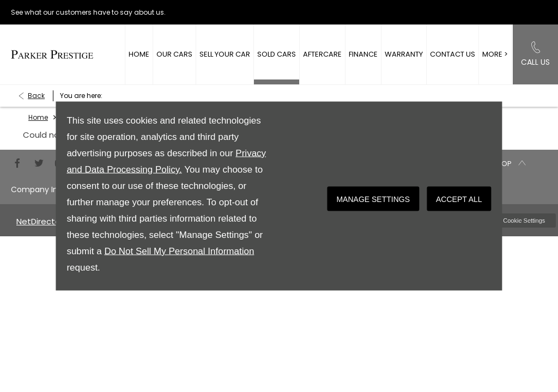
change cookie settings (513, 220)
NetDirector (41, 221)
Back (36, 96)
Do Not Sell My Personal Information (179, 251)
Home (38, 117)
